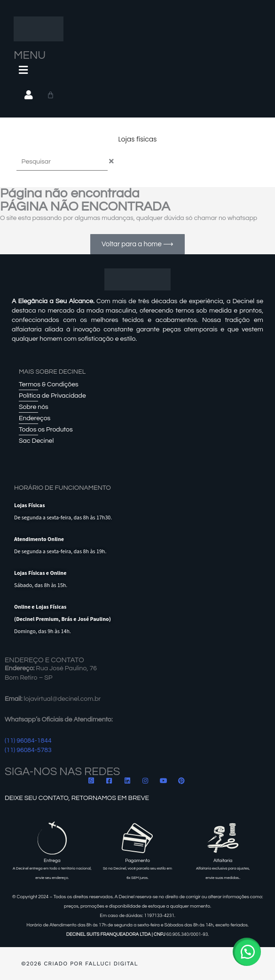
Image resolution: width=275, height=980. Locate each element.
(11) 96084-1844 (28, 741)
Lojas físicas (138, 139)
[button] (247, 952)
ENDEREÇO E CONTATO (44, 660)
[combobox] (62, 162)
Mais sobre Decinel (52, 372)
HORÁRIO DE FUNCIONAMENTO (63, 488)
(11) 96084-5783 (28, 750)
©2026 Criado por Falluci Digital (80, 964)
